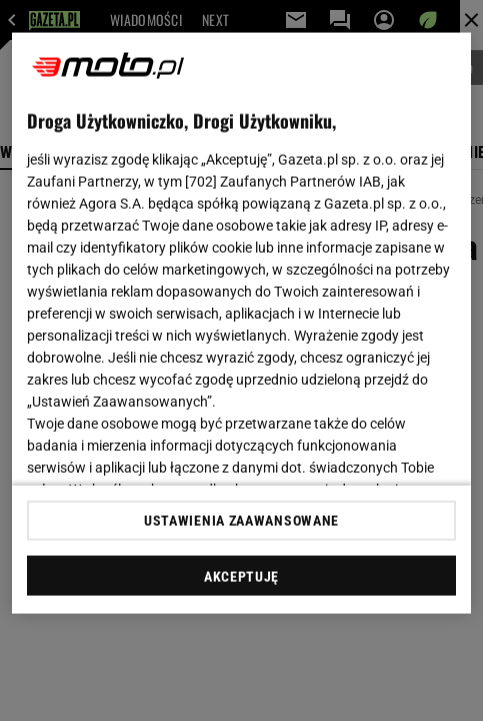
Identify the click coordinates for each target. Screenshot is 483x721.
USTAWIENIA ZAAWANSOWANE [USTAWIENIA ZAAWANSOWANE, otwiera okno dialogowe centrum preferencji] (241, 520)
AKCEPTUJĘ (241, 576)
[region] (241, 323)
